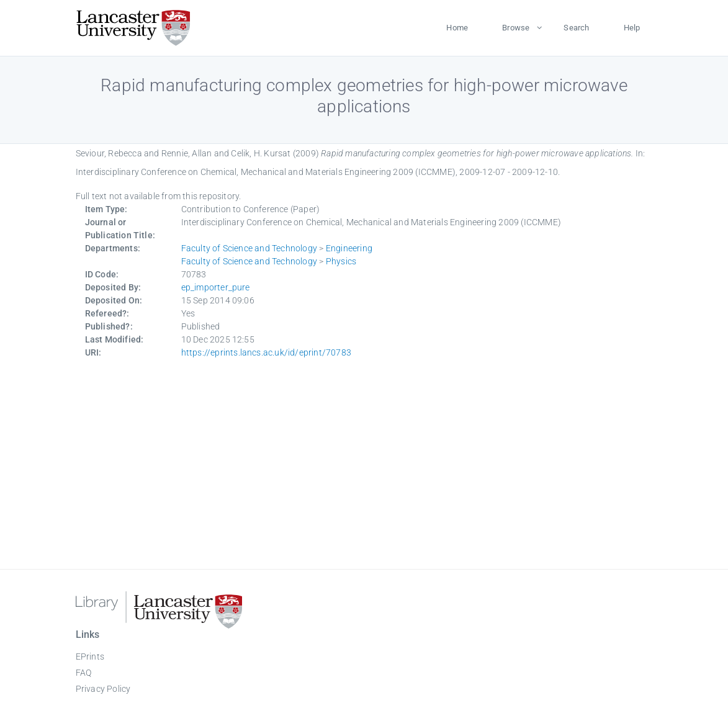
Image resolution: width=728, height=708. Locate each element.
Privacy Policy (103, 689)
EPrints (90, 656)
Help (632, 28)
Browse (516, 28)
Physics (341, 261)
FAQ (84, 673)
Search (576, 28)
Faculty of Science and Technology (249, 248)
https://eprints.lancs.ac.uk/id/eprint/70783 (267, 352)
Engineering (349, 248)
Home (457, 28)
